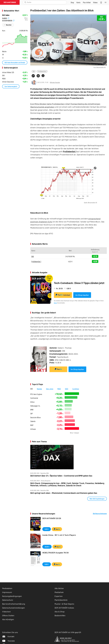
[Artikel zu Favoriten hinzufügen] (43, 76)
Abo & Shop (60, 612)
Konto (55, 303)
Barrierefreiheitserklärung (14, 604)
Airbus (32, 402)
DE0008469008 (8, 20)
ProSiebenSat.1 (42, 71)
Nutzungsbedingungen (12, 596)
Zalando (33, 421)
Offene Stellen (8, 615)
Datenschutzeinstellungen (13, 608)
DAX (34, 71)
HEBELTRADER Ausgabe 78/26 (55, 553)
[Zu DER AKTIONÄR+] (87, 2)
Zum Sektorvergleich (11, 86)
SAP (31, 414)
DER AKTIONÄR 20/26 (52, 518)
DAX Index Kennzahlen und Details (15, 62)
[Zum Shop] (72, 2)
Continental (34, 398)
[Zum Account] (78, 2)
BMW (32, 410)
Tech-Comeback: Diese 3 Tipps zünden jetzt (79, 283)
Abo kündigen (8, 619)
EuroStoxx (76, 389)
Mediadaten (7, 588)
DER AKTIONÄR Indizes (64, 608)
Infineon (33, 429)
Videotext (6, 612)
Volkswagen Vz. (35, 406)
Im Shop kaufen (82, 295)
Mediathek (59, 592)
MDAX (59, 389)
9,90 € (47, 564)
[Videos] (95, 2)
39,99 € (47, 547)
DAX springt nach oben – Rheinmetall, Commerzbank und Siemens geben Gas (64, 493)
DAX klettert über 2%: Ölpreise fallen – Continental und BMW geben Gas (61, 476)
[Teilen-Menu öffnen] (33, 76)
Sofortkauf (63, 295)
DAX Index (6, 15)
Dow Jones (50, 389)
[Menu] (106, 2)
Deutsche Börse (35, 417)
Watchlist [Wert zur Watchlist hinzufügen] (9, 25)
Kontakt (8, 636)
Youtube (8, 641)
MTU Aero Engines (36, 394)
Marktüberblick (61, 600)
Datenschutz (8, 600)
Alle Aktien (59, 588)
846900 (6, 18)
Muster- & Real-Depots (64, 604)
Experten (59, 596)
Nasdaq (39, 389)
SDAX (67, 389)
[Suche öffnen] (25, 2)
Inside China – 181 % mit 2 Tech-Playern (59, 535)
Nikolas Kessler (55, 82)
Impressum (7, 592)
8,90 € (47, 529)
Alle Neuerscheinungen (100, 513)
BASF (32, 425)
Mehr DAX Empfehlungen (97, 499)
